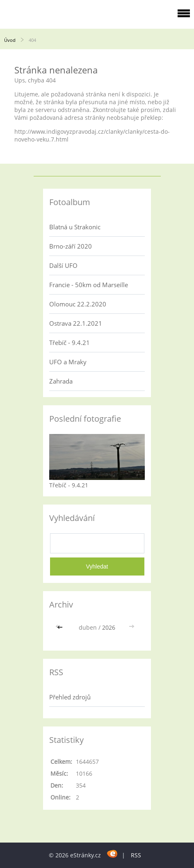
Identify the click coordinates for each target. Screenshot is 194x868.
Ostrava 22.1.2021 (76, 323)
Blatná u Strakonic (75, 227)
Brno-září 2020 (71, 246)
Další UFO (63, 265)
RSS (136, 855)
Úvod (10, 40)
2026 (109, 627)
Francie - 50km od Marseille (89, 285)
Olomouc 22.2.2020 (78, 304)
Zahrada (61, 381)
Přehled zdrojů (70, 697)
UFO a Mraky (68, 362)
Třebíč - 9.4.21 (70, 343)
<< (61, 627)
